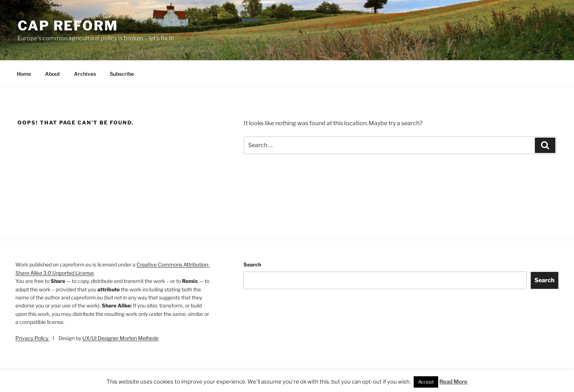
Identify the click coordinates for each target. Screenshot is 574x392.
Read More (453, 382)
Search (252, 264)
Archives (85, 74)
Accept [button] (426, 382)
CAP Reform (68, 26)
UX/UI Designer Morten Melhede (120, 338)
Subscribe (122, 74)
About (53, 74)
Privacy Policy (32, 338)
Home (24, 74)
